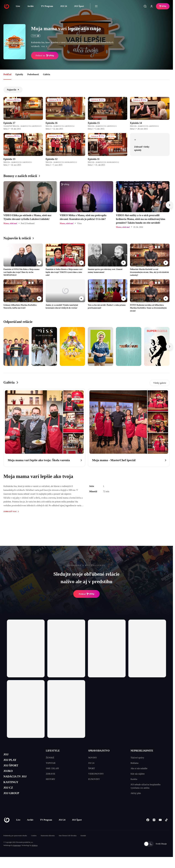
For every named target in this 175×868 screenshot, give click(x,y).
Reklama (134, 763)
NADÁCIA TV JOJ (18, 781)
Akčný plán (136, 793)
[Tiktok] (166, 828)
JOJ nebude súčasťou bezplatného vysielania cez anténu (146, 786)
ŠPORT (92, 768)
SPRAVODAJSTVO (99, 751)
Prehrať (87, 594)
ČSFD (36, 36)
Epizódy (19, 74)
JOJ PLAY (11, 761)
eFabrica (35, 854)
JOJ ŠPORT (13, 768)
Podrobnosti (33, 74)
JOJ (6, 755)
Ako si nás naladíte (139, 768)
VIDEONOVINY (96, 774)
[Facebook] (148, 828)
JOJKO (9, 774)
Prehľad (7, 74)
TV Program (47, 6)
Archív (31, 6)
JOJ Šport (79, 6)
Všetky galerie (160, 383)
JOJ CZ (9, 794)
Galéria (47, 74)
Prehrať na (45, 56)
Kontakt (83, 844)
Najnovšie (13, 90)
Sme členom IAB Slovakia (68, 844)
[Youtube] (160, 828)
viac (45, 46)
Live (18, 6)
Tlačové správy (137, 758)
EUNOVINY (94, 779)
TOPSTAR (51, 763)
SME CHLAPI (52, 768)
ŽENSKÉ (50, 758)
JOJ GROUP (13, 801)
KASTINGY (13, 788)
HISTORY (51, 779)
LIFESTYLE (53, 751)
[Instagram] (154, 828)
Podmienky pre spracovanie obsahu (15, 844)
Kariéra (134, 779)
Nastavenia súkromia (48, 844)
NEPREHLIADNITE (142, 751)
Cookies (34, 844)
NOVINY (93, 758)
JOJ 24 (63, 6)
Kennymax (17, 854)
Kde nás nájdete (138, 774)
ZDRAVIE (51, 774)
